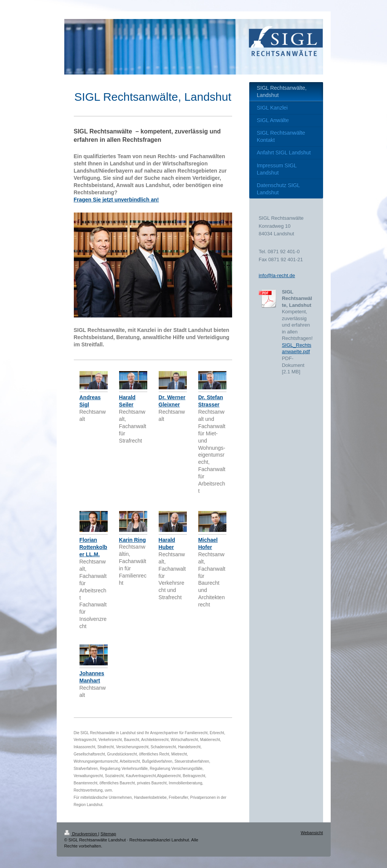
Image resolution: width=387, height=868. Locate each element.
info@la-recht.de (277, 275)
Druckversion (81, 834)
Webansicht (312, 833)
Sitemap (108, 834)
